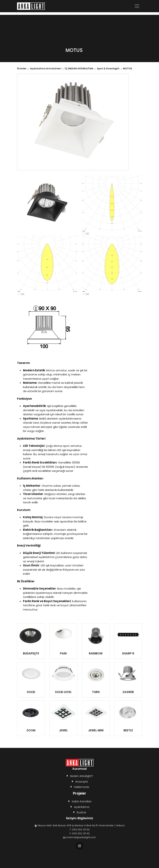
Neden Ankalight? (82, 776)
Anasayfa (82, 782)
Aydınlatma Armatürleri (46, 69)
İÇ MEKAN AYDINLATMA (79, 69)
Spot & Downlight (108, 69)
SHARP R (128, 653)
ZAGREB (128, 692)
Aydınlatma (82, 807)
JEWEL (63, 730)
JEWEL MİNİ (96, 730)
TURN (96, 692)
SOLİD (31, 692)
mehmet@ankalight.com (81, 837)
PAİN (63, 653)
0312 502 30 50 (81, 830)
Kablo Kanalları (82, 801)
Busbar (82, 812)
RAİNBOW (96, 653)
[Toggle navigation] (137, 6)
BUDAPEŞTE (31, 653)
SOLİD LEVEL (63, 692)
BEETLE (128, 730)
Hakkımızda (82, 787)
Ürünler (22, 69)
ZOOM (31, 730)
